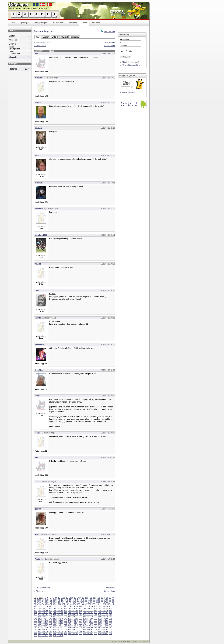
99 (57, 604)
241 (36, 619)
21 (88, 598)
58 (107, 600)
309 (54, 625)
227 (62, 617)
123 (65, 606)
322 (103, 625)
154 (103, 608)
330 (54, 627)
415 (58, 636)
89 (110, 602)
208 (69, 615)
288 (54, 623)
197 (107, 613)
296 (84, 623)
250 (69, 619)
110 (97, 604)
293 (73, 623)
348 (43, 629)
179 (39, 613)
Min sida (96, 23)
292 (69, 623)
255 (88, 619)
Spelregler (24, 23)
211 (80, 615)
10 (59, 598)
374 (62, 631)
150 (88, 608)
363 (99, 629)
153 (99, 608)
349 (47, 629)
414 (54, 636)
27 (104, 598)
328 (47, 627)
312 (65, 625)
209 (73, 615)
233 (84, 617)
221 (39, 617)
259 (103, 619)
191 (84, 613)
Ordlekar (55, 37)
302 (107, 623)
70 (59, 602)
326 (39, 627)
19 (83, 598)
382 (92, 631)
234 (88, 617)
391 (47, 634)
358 (80, 629)
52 (91, 600)
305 (39, 625)
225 (54, 617)
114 (112, 604)
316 (80, 625)
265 (47, 621)
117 (43, 606)
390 (43, 634)
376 (69, 631)
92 (38, 604)
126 (77, 606)
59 (110, 600)
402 (88, 634)
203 (51, 615)
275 (84, 621)
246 (54, 619)
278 (96, 621)
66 (48, 602)
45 (72, 600)
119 (51, 606)
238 (103, 617)
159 (43, 610)
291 (65, 623)
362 (96, 629)
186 (65, 613)
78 (80, 602)
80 (86, 602)
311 (62, 625)
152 (96, 608)
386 (107, 631)
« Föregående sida (42, 42)
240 (110, 617)
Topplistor (72, 23)
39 (57, 600)
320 (96, 625)
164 (62, 610)
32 (38, 600)
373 (58, 631)
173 (96, 610)
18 (80, 598)
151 (92, 608)
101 (63, 604)
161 (51, 610)
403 (92, 634)
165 (65, 610)
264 (43, 621)
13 (67, 598)
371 (51, 631)
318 (88, 625)
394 (58, 634)
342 (99, 627)
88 (107, 602)
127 (80, 606)
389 (39, 634)
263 (39, 621)
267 (54, 621)
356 (73, 629)
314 (73, 625)
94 (43, 604)
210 (77, 615)
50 (86, 600)
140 (51, 608)
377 (73, 631)
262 (36, 621)
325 (36, 627)
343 (103, 627)
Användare (125, 39)
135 (110, 606)
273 (77, 621)
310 (58, 625)
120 (54, 606)
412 (47, 636)
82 (91, 602)
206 (62, 615)
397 (69, 634)
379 (80, 631)
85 (99, 602)
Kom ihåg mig (126, 51)
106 (82, 604)
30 (113, 598)
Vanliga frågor (40, 23)
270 (65, 621)
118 (47, 606)
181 (47, 613)
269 (62, 621)
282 (110, 621)
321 (99, 625)
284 (39, 623)
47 (78, 600)
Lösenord (124, 45)
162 (54, 610)
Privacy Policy (118, 641)
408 (110, 634)
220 (36, 617)
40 (59, 600)
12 (64, 598)
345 (110, 627)
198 (110, 613)
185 (62, 613)
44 (70, 600)
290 (62, 623)
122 (62, 606)
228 (65, 617)
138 (43, 608)
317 (84, 625)
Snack (38, 37)
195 (99, 613)
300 (99, 623)
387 (110, 631)
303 (110, 623)
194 (96, 613)
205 (58, 615)
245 (51, 619)
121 (58, 606)
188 (73, 613)
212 (84, 615)
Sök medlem (57, 23)
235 (92, 617)
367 (36, 631)
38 (54, 600)
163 (58, 610)
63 (40, 602)
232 (80, 617)
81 (89, 602)
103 (71, 604)
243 (43, 619)
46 (75, 600)
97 (51, 604)
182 (51, 613)
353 (62, 629)
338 (84, 627)
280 (103, 621)
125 (73, 606)
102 (67, 604)
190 (80, 613)
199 (36, 615)
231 (77, 617)
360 (88, 629)
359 (84, 629)
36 (48, 600)
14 (70, 598)
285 (43, 623)
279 (99, 621)
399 (77, 634)
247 (58, 619)
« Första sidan (40, 46)
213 (88, 615)
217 (103, 615)
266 (51, 621)
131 (96, 606)
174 (99, 610)
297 (88, 623)
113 (108, 604)
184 (58, 613)
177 (110, 610)
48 (80, 600)
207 (65, 615)
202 (47, 615)
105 (78, 604)
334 (69, 627)
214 (92, 615)
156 (110, 608)
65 (46, 602)
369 (43, 631)
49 (83, 600)
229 (69, 617)
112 (105, 604)
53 (94, 600)
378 (77, 631)
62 (38, 602)
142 (58, 608)
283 (36, 623)
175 (103, 610)
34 (43, 600)
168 (77, 610)
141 (54, 608)
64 (43, 602)
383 (96, 631)
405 (99, 634)
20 (86, 598)
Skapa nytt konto (129, 92)
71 (62, 602)
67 (51, 602)
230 (73, 617)
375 (65, 631)
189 (77, 613)
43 (67, 600)
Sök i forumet (110, 31)
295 (80, 623)
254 (84, 619)
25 (99, 598)
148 (80, 608)
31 (35, 600)
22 (91, 598)
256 (92, 619)
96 (48, 604)
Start (13, 23)
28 (107, 598)
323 (107, 625)
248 (62, 619)
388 (36, 634)
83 (94, 602)
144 (65, 608)
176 (107, 610)
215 (96, 615)
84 (97, 602)
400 (80, 634)
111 (101, 604)
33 (40, 600)
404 (96, 634)
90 (113, 602)
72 (64, 602)
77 (78, 602)
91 (35, 604)
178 (36, 613)
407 (107, 634)
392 (51, 634)
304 (36, 625)
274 (80, 621)
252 (77, 619)
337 (80, 627)
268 (58, 621)
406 (103, 634)
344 (107, 627)
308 (51, 625)
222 (43, 617)
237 (99, 617)
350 (51, 629)
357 (77, 629)
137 (39, 608)
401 (84, 634)
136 (36, 608)
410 (39, 636)
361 (92, 629)
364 (103, 629)
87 (105, 602)
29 (110, 598)
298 (92, 623)
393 (54, 634)
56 (102, 600)
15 (72, 598)
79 (83, 602)
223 (47, 617)
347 (39, 629)
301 (103, 623)
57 (105, 600)
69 (57, 602)
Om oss (135, 641)
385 (103, 631)
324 (110, 625)
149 (84, 608)
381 (88, 631)
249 (65, 619)
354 (65, 629)
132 (99, 606)
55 (99, 600)
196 (103, 613)
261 (110, 619)
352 (58, 629)
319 (92, 625)
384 (99, 631)
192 (88, 613)
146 (73, 608)
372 (54, 631)
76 (75, 602)
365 (107, 629)
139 (47, 608)
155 (107, 608)
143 (62, 608)
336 (77, 627)
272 (73, 621)
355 (69, 629)
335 (73, 627)
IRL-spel (64, 37)
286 (47, 623)
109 (93, 604)
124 (69, 606)
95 (46, 604)
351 (54, 629)
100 (60, 604)
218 (107, 615)
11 (62, 598)
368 (39, 631)
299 (96, 623)
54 (97, 600)
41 (62, 600)
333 (65, 627)
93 (40, 604)
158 (39, 610)
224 (51, 617)
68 (54, 602)
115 (36, 606)
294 (77, 623)
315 (77, 625)
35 (46, 600)
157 (36, 610)
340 (92, 627)
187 (69, 613)
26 (102, 598)
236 (96, 617)
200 (39, 615)
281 (107, 621)
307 (47, 625)
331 (58, 627)
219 (110, 615)
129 (88, 606)
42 (64, 600)
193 (92, 613)
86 (102, 602)
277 (92, 621)
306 (43, 625)
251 (73, 619)
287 (51, 623)
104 (75, 604)
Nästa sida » (110, 42)
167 (73, 610)
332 (62, 627)
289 (58, 623)
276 (88, 621)
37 (51, 600)
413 (51, 636)
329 (51, 627)
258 (99, 619)
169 (80, 610)
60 (113, 600)
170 (84, 610)
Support (46, 37)
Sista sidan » (110, 46)
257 (96, 619)
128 (84, 606)
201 (43, 615)
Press (128, 641)
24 (96, 598)
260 (107, 619)
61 (35, 602)
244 (47, 619)
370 (47, 631)
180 (43, 613)
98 (54, 604)
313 (69, 625)
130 (92, 606)
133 (103, 606)
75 (72, 602)
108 (90, 604)
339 (88, 627)
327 (43, 627)
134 (107, 606)
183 (54, 613)
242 (39, 619)
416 (62, 636)
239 (107, 617)
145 (69, 608)
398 (73, 634)
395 (62, 634)
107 (86, 604)
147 (77, 608)
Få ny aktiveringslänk (131, 65)
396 (65, 634)
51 (89, 600)
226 (58, 617)
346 (36, 629)
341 (96, 627)
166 (69, 610)
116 (39, 606)
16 (75, 598)
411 (43, 636)
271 (69, 621)
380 (84, 631)
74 (70, 602)
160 (47, 610)
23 (94, 598)
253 (80, 619)
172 (92, 610)
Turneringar (75, 37)
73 (67, 602)
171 (88, 610)
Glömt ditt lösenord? (130, 62)
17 (78, 598)
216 (99, 615)
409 (36, 636)
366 (110, 629)
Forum (85, 23)
